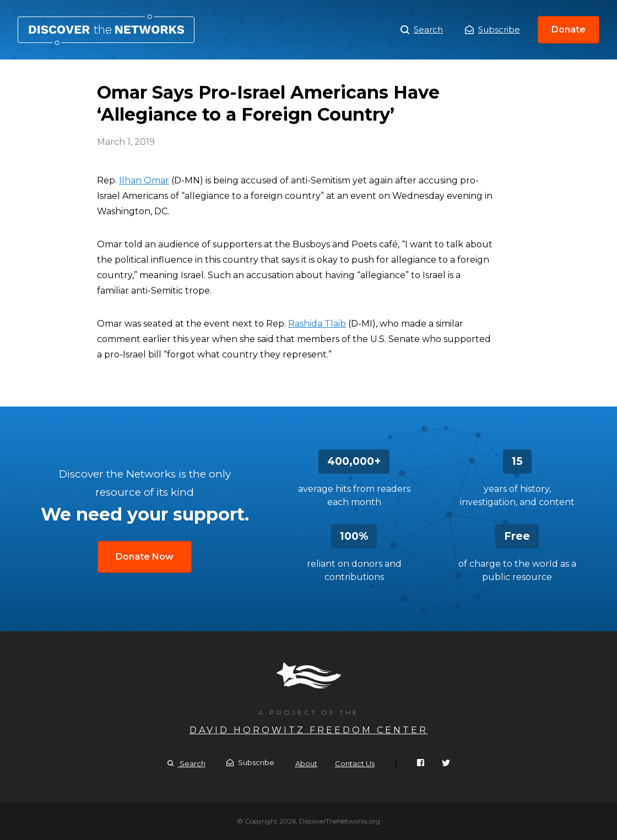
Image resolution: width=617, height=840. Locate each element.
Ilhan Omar (144, 180)
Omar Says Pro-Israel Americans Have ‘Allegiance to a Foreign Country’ (106, 30)
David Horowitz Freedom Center (309, 730)
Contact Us (355, 763)
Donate (569, 29)
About (306, 763)
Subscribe (492, 29)
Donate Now (145, 557)
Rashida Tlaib (317, 324)
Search (422, 30)
